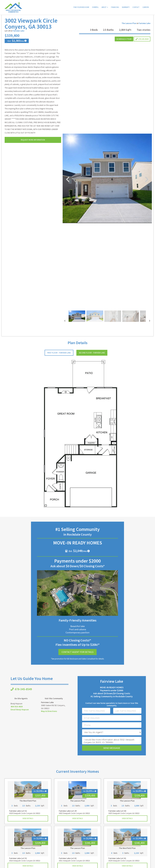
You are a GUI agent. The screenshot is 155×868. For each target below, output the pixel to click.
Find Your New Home (81, 7)
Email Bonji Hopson (20, 717)
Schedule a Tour (124, 46)
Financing (115, 7)
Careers (146, 7)
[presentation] (65, 329)
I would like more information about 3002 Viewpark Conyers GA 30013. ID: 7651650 (112, 748)
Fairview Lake (18, 38)
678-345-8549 (142, 46)
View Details (28, 826)
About (104, 7)
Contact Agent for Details (77, 660)
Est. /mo (15, 48)
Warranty (126, 7)
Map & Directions (49, 719)
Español (95, 7)
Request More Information (33, 147)
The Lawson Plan (129, 31)
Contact (136, 7)
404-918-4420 (17, 714)
